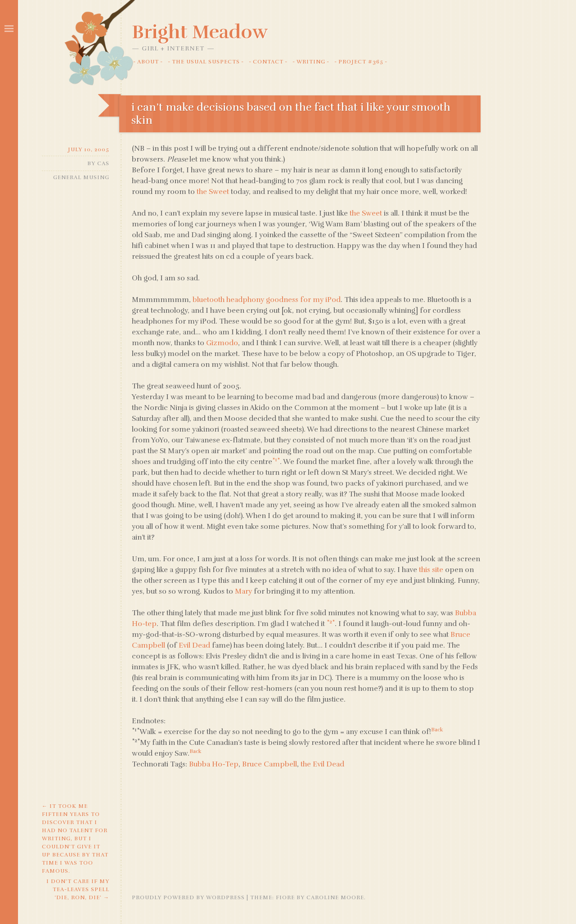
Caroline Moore (335, 897)
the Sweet (213, 192)
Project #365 (361, 62)
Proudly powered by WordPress (188, 897)
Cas (103, 163)
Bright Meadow (200, 32)
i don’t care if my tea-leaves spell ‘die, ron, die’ (78, 889)
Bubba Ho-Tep (214, 764)
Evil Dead (194, 645)
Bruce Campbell (270, 764)
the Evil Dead (322, 764)
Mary (243, 591)
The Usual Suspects (206, 62)
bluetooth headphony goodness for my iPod (267, 300)
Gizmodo (222, 343)
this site (431, 570)
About (148, 62)
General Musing (81, 177)
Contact (268, 62)
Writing (311, 62)
